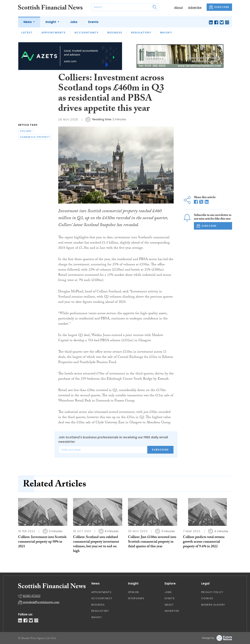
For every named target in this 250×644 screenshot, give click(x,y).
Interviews (136, 598)
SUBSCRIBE (219, 7)
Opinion (133, 592)
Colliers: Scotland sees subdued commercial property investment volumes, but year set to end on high (96, 545)
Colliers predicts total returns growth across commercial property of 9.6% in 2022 (204, 542)
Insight (51, 22)
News (28, 22)
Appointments (53, 33)
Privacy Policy (212, 592)
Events (93, 22)
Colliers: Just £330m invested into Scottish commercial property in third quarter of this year (152, 542)
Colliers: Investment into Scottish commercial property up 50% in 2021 (42, 542)
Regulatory (141, 33)
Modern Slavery (213, 605)
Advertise (195, 8)
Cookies (207, 598)
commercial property (35, 137)
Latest (27, 33)
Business (115, 33)
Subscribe (160, 450)
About (179, 8)
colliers (26, 131)
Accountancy (87, 33)
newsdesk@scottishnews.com (41, 603)
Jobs (74, 22)
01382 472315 (32, 596)
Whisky (166, 33)
